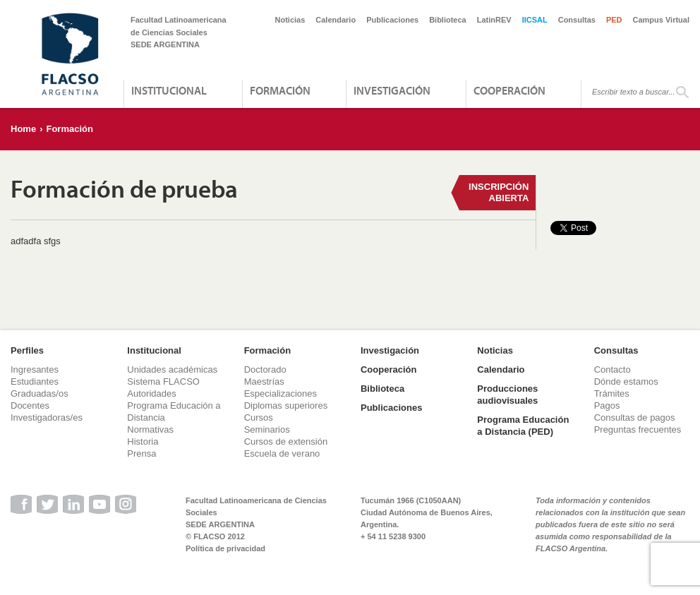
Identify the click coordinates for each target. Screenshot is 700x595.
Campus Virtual (662, 20)
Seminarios (267, 429)
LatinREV (494, 20)
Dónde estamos (626, 381)
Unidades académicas (172, 369)
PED (614, 20)
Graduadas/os (40, 393)
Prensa (141, 453)
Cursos (259, 417)
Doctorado (265, 369)
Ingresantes (35, 369)
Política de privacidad (225, 548)
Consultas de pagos (635, 417)
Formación (280, 90)
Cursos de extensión (286, 441)
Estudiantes (35, 381)
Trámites (612, 393)
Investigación (392, 90)
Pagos (607, 405)
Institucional (169, 90)
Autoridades (151, 393)
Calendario (336, 20)
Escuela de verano (282, 453)
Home (23, 129)
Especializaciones (280, 393)
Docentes (30, 405)
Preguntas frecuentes (638, 429)
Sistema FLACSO (163, 381)
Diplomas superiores (286, 405)
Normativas (150, 429)
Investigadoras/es (47, 417)
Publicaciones (392, 20)
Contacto (612, 369)
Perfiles (27, 350)
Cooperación (509, 90)
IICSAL (535, 20)
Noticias (290, 20)
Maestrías (264, 381)
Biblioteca (448, 20)
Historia (143, 441)
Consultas (577, 20)
